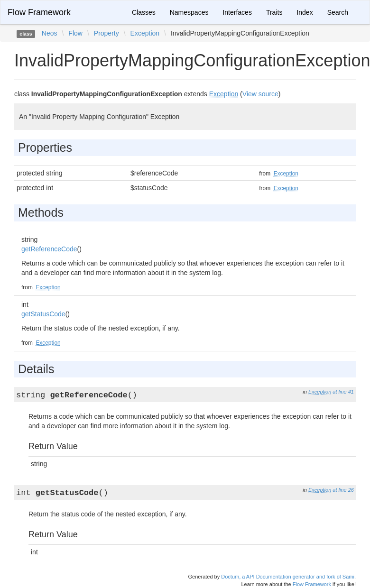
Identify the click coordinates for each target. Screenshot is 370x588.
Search (338, 12)
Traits (274, 12)
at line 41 (343, 392)
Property (106, 33)
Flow (75, 33)
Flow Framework (39, 12)
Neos (50, 33)
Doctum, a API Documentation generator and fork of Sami (288, 577)
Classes (144, 12)
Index (305, 12)
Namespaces (189, 12)
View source (260, 94)
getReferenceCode (49, 249)
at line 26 (343, 490)
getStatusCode (43, 314)
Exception (145, 33)
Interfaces (237, 12)
